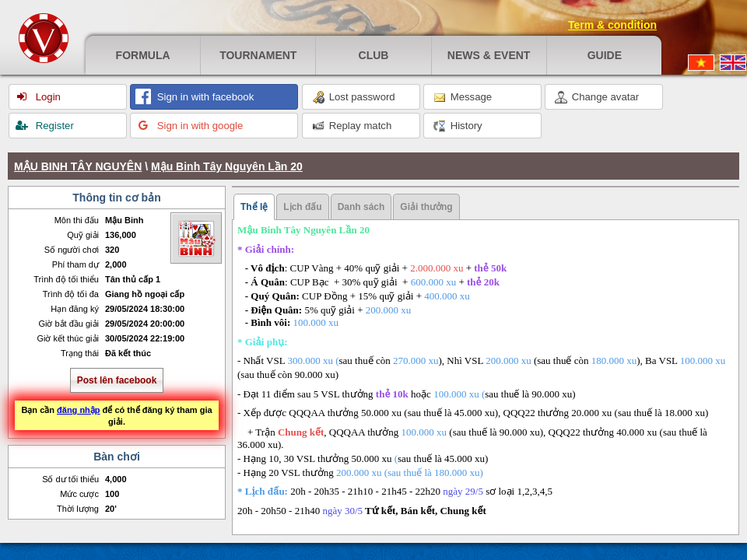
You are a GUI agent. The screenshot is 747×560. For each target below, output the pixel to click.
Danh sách (361, 207)
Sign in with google (198, 126)
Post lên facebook (117, 380)
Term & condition (612, 25)
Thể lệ (254, 207)
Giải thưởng (426, 207)
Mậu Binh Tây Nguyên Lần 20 (227, 166)
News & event (489, 55)
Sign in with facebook (204, 97)
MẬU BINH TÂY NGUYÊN (78, 166)
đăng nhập (79, 410)
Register (53, 126)
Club (374, 55)
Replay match (352, 126)
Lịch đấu (302, 207)
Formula (143, 55)
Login (47, 97)
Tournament (258, 55)
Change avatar (597, 97)
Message (463, 97)
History (458, 126)
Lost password (354, 97)
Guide (605, 55)
